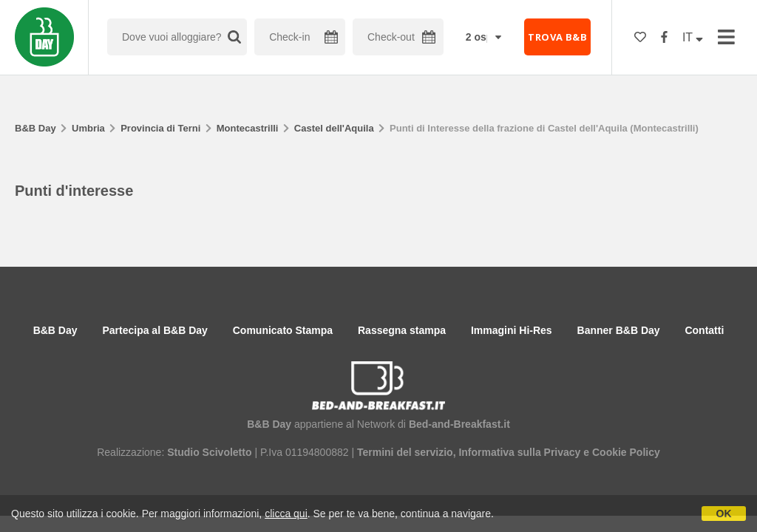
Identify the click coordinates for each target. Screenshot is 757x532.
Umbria (88, 128)
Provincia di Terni (160, 128)
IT (693, 37)
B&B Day (35, 128)
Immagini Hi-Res (512, 330)
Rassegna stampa (402, 330)
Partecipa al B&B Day (155, 330)
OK (724, 514)
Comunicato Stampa (283, 330)
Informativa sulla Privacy (519, 452)
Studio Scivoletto (209, 452)
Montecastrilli (248, 128)
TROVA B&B (557, 37)
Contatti (704, 330)
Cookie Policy (626, 452)
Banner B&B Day (619, 330)
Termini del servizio (405, 452)
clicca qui (286, 514)
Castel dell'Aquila (334, 128)
